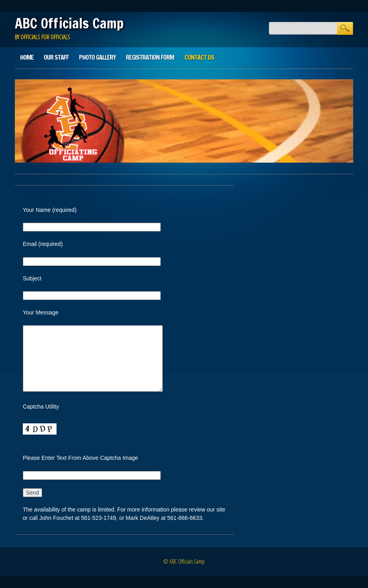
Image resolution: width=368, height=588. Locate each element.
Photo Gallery (97, 57)
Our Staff (56, 57)
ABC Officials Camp (69, 23)
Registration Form (150, 57)
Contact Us (199, 57)
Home (27, 57)
